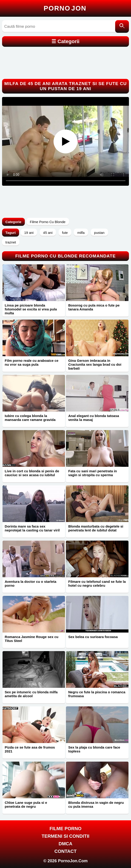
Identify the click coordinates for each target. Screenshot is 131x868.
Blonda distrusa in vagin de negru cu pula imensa (96, 804)
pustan (99, 233)
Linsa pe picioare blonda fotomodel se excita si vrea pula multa (31, 309)
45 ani (48, 233)
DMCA (65, 844)
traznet (11, 242)
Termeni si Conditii (65, 836)
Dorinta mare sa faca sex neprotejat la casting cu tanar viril (32, 528)
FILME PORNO (66, 829)
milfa (81, 233)
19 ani (29, 233)
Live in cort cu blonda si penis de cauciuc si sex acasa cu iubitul (32, 473)
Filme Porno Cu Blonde (48, 222)
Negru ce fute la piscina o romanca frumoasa (97, 694)
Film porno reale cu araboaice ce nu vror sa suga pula (32, 362)
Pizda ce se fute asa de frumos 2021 (30, 749)
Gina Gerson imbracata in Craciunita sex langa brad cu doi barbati (95, 364)
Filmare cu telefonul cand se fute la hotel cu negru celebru (97, 583)
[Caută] (122, 26)
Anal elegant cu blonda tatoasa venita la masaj (94, 418)
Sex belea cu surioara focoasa (93, 637)
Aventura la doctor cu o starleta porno (31, 583)
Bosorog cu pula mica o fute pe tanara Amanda (94, 307)
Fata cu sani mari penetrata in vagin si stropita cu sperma (93, 473)
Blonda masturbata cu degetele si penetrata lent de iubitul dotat (96, 528)
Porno (65, 8)
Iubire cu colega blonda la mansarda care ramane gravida (30, 418)
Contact (65, 851)
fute (65, 233)
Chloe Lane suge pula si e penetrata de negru (26, 804)
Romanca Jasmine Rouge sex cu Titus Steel (32, 639)
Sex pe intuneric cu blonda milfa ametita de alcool (31, 694)
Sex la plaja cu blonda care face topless (94, 749)
